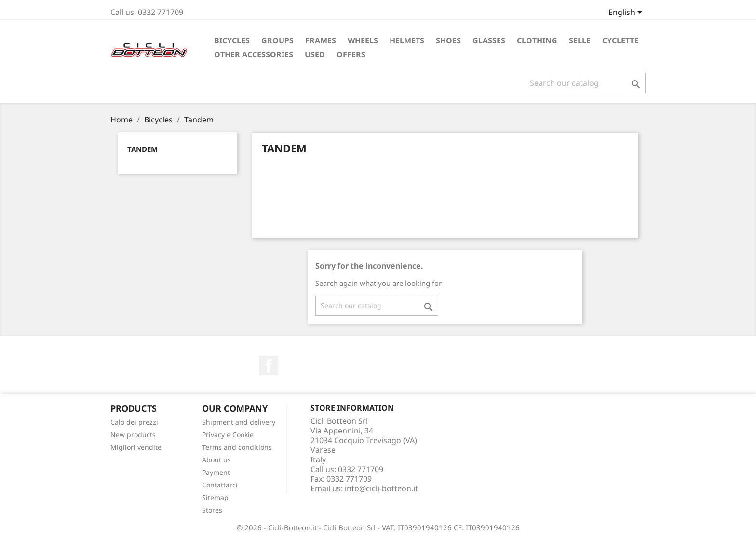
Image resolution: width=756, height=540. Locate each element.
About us (216, 460)
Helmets (407, 40)
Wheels (363, 40)
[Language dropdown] (627, 13)
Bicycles (232, 40)
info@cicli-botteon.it (381, 488)
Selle (580, 40)
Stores (212, 510)
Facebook (269, 365)
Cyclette (620, 40)
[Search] (585, 83)
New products (133, 435)
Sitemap (215, 497)
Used (315, 54)
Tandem (142, 149)
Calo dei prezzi (134, 422)
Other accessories (254, 54)
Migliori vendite (136, 447)
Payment (216, 472)
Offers (351, 54)
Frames (321, 40)
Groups (277, 40)
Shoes (448, 40)
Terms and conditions (237, 447)
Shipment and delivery (239, 422)
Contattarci (220, 485)
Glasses (489, 40)
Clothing (537, 40)
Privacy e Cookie (228, 435)
